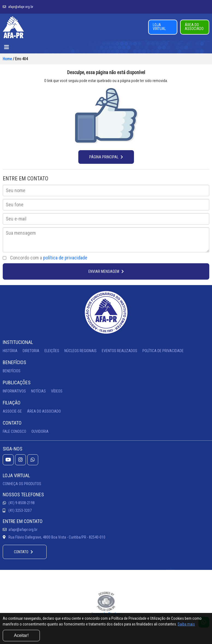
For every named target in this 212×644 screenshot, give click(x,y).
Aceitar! (21, 635)
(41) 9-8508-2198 (19, 503)
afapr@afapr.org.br (18, 7)
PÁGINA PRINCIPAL (106, 157)
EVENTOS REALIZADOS (120, 351)
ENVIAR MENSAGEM (106, 271)
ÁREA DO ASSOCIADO (194, 27)
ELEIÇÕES (52, 351)
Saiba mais (186, 624)
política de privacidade (65, 258)
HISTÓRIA (10, 351)
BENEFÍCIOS (12, 371)
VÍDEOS (57, 391)
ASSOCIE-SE (12, 411)
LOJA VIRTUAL (159, 27)
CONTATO (24, 552)
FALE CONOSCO (14, 431)
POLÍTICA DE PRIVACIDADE (163, 351)
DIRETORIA (31, 351)
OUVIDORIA (40, 431)
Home (7, 59)
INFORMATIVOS (14, 391)
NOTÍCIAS (38, 391)
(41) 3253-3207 (17, 510)
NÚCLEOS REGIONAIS (80, 351)
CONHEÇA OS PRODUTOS (22, 484)
